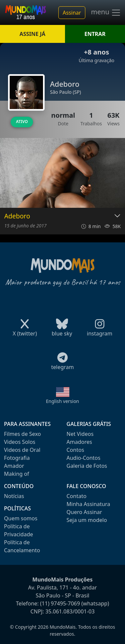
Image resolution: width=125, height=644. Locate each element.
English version (63, 401)
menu (106, 13)
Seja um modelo (87, 520)
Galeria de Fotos (87, 466)
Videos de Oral (22, 450)
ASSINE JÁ (32, 34)
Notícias (14, 496)
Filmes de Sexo (22, 434)
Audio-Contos (84, 458)
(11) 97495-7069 (60, 603)
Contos (75, 450)
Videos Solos (20, 442)
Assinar (72, 13)
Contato (77, 496)
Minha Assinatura (88, 504)
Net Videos (80, 434)
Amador (14, 466)
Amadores (79, 442)
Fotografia (17, 458)
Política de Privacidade (18, 530)
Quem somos (21, 518)
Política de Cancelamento (22, 546)
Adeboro (17, 216)
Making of (16, 474)
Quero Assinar (84, 512)
